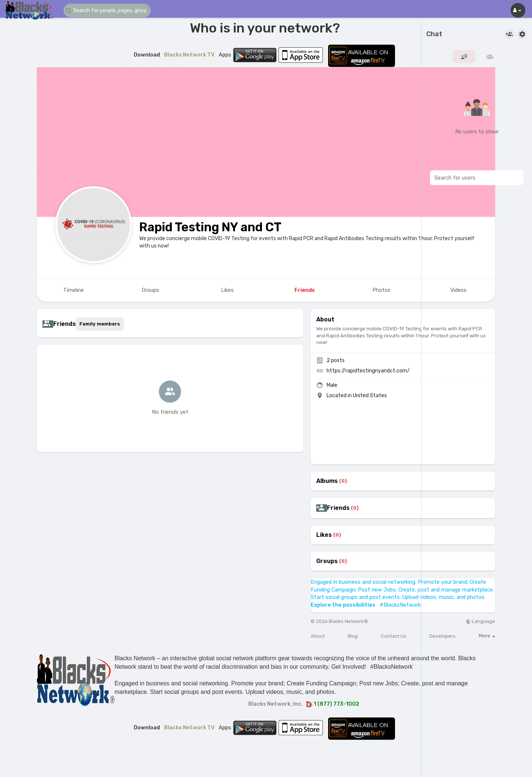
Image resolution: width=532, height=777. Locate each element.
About (318, 636)
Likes (324, 535)
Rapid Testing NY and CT (210, 227)
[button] (108, 11)
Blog (353, 636)
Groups (327, 561)
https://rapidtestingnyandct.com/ (368, 371)
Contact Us (394, 636)
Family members (100, 324)
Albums (327, 481)
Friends (338, 508)
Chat (434, 34)
